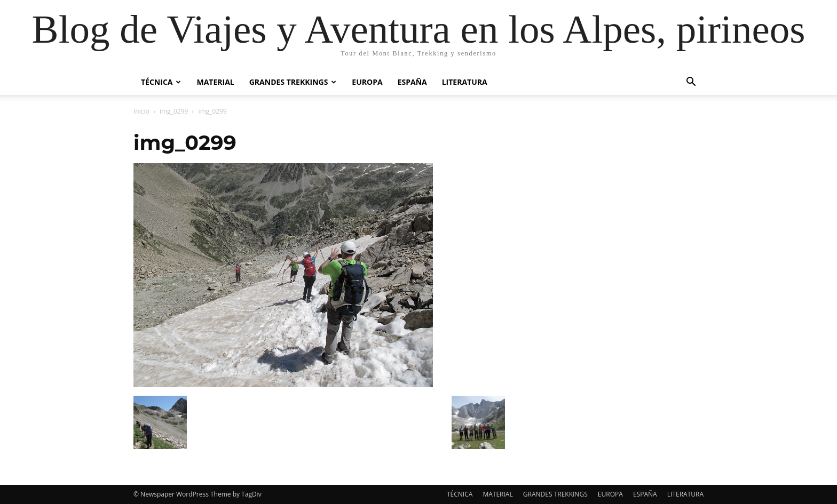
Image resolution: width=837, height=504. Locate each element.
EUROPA (367, 82)
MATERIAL (215, 82)
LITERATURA (465, 82)
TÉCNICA (161, 82)
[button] (691, 83)
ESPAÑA (412, 82)
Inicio (141, 111)
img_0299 (174, 111)
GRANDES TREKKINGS (293, 82)
